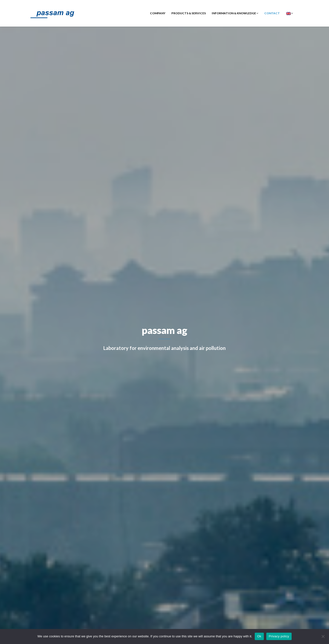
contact (272, 13)
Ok (259, 636)
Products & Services (189, 13)
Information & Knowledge (235, 13)
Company (158, 13)
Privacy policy (279, 636)
